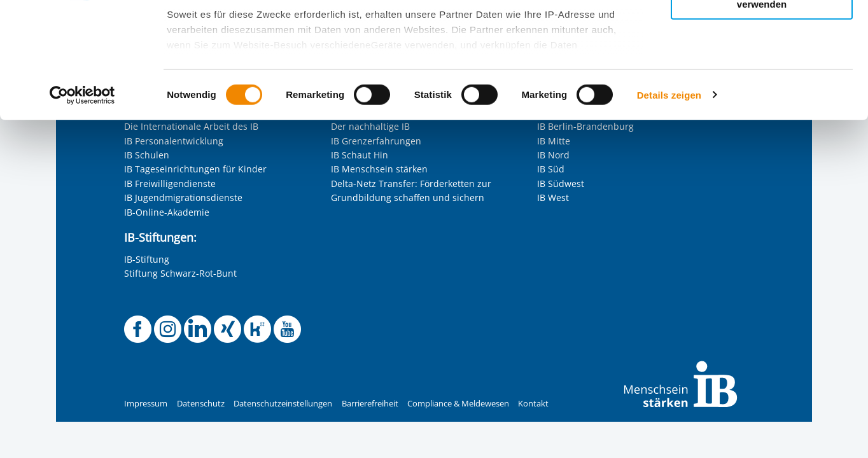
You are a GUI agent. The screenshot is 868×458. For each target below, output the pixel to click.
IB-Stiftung (147, 259)
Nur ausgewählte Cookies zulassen (762, 67)
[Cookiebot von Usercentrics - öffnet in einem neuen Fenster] (82, 204)
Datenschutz (201, 404)
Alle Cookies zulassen (762, 31)
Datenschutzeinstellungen (283, 404)
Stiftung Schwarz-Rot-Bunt (180, 273)
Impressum (146, 404)
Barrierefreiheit (370, 404)
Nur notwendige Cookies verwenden (762, 108)
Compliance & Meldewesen (458, 404)
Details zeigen (669, 203)
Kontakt (533, 404)
